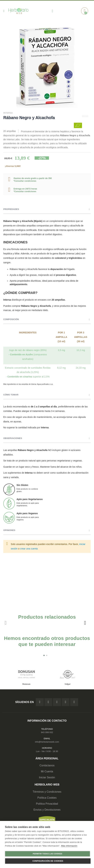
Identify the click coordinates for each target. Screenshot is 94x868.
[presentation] (85, 623)
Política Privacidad (47, 804)
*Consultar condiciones (25, 181)
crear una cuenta (29, 549)
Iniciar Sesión (47, 777)
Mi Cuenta (47, 771)
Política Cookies (47, 798)
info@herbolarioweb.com (47, 742)
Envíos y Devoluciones (47, 810)
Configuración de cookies (48, 861)
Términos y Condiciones (47, 792)
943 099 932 (47, 732)
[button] (44, 655)
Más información (69, 846)
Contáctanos (47, 765)
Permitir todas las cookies (47, 854)
